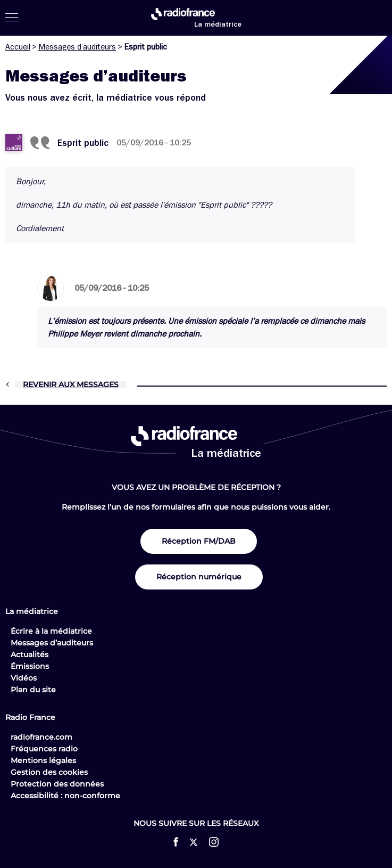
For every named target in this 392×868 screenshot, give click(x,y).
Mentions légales (43, 760)
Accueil (18, 47)
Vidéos (24, 678)
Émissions (30, 666)
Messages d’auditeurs (77, 47)
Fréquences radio (44, 749)
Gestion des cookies (49, 772)
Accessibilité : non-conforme (65, 796)
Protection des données (57, 784)
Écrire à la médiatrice (51, 631)
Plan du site (33, 690)
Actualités (30, 654)
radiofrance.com (41, 737)
